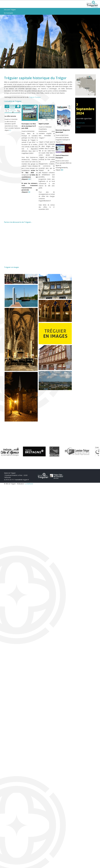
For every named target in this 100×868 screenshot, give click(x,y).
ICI (10, 132)
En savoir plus (81, 124)
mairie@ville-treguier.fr (22, 481)
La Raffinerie (29, 485)
